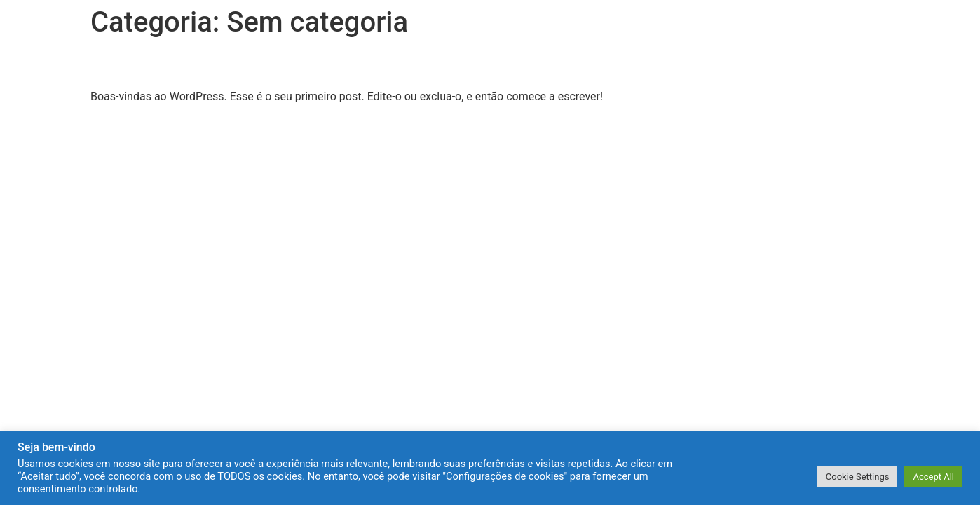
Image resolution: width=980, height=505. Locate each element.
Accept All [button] (933, 477)
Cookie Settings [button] (858, 477)
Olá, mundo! (150, 64)
